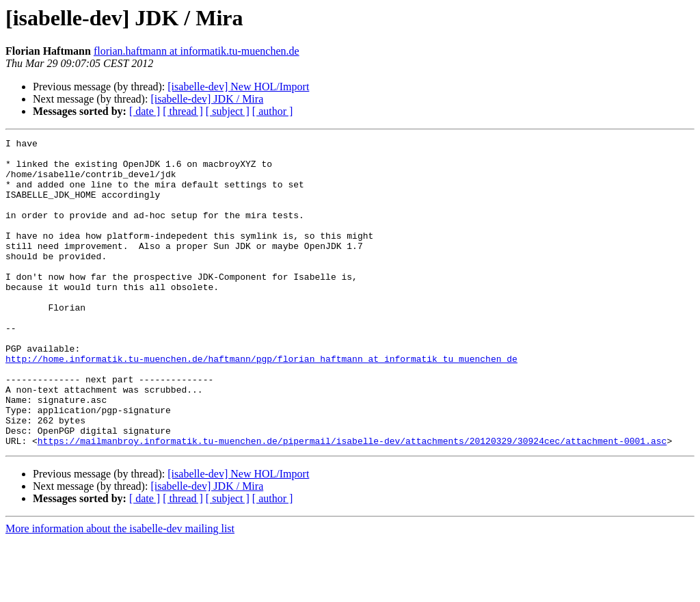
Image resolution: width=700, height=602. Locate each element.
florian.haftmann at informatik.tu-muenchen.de (197, 51)
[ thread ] (183, 111)
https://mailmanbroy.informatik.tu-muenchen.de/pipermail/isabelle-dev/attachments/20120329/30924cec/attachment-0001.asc (352, 502)
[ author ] (273, 111)
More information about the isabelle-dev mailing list (120, 590)
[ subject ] (228, 111)
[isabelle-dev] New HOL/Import (238, 87)
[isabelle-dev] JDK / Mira (207, 99)
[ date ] (145, 111)
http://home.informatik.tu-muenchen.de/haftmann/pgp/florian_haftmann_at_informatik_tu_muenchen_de (261, 404)
